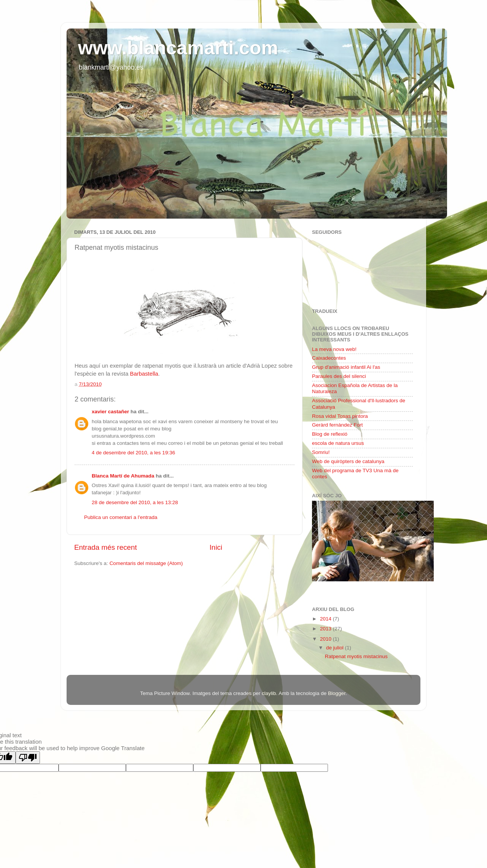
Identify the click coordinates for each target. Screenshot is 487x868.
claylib (269, 693)
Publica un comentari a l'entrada (121, 517)
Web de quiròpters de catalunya (348, 461)
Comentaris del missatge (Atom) (146, 563)
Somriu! (321, 452)
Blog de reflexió (330, 434)
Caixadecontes (329, 358)
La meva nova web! (334, 349)
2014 (326, 619)
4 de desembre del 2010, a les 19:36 (133, 453)
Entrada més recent (106, 547)
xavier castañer (110, 412)
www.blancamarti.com (178, 48)
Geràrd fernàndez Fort (337, 425)
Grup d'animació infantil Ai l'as (346, 367)
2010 (326, 639)
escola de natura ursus (338, 443)
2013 (326, 629)
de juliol (336, 648)
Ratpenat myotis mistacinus (356, 656)
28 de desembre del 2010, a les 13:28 (135, 502)
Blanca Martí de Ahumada (123, 476)
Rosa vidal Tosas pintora (340, 416)
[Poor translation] (28, 758)
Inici (216, 547)
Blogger (337, 693)
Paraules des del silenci (339, 376)
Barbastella (144, 374)
